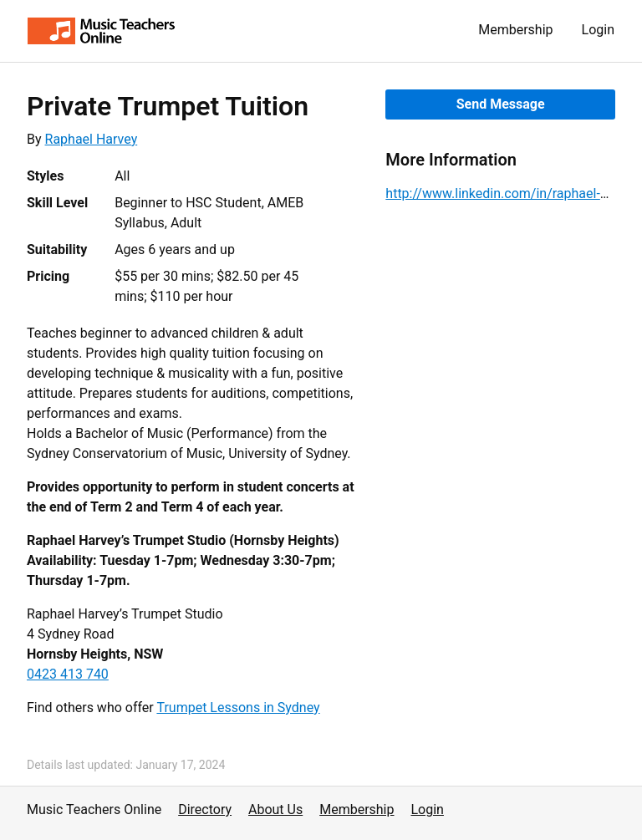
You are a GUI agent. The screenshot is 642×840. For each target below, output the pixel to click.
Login (598, 30)
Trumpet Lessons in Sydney (238, 708)
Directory (205, 809)
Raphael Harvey (92, 139)
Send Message (501, 104)
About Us (275, 809)
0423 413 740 (68, 674)
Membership (515, 30)
